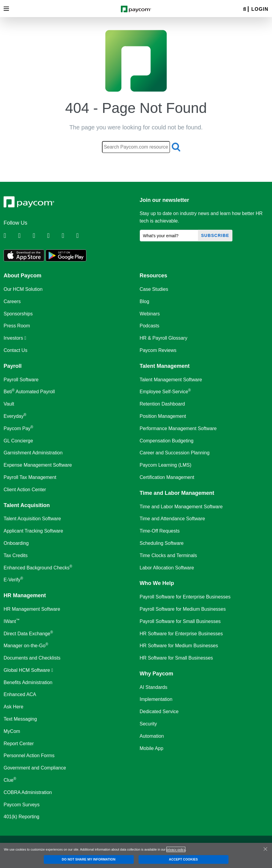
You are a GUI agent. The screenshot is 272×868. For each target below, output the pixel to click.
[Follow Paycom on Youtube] (68, 236)
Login (260, 9)
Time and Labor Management (177, 493)
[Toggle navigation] (6, 9)
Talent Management (165, 366)
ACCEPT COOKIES (183, 859)
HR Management (25, 595)
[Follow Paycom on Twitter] (25, 236)
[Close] (265, 849)
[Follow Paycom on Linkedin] (10, 236)
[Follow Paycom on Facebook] (39, 236)
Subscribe (215, 235)
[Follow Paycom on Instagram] (54, 236)
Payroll (13, 366)
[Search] (245, 9)
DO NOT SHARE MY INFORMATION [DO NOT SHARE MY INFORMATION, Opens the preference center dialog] (89, 859)
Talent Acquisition (27, 505)
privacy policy (176, 849)
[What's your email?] (169, 236)
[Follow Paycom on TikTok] (83, 236)
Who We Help (157, 583)
